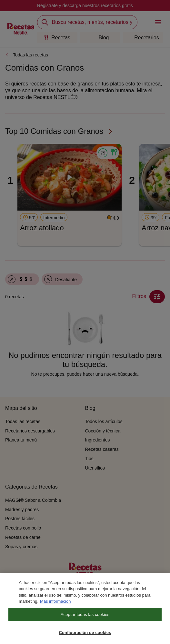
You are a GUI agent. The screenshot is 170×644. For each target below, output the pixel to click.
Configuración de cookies (85, 637)
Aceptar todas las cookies (85, 619)
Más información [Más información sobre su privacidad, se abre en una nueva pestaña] (55, 605)
